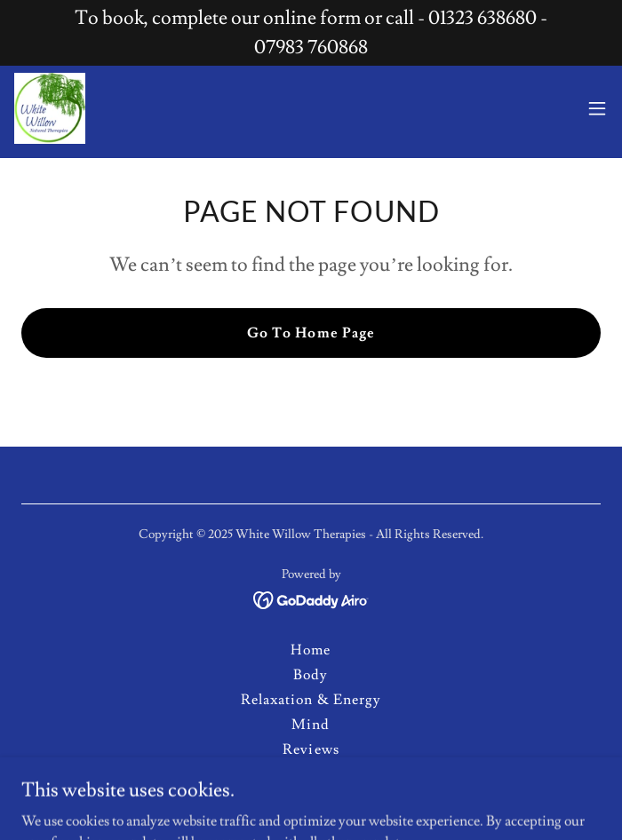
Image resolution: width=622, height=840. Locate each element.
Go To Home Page (311, 333)
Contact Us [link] (311, 774)
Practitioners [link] (311, 799)
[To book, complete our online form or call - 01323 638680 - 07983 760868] (311, 33)
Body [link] (311, 675)
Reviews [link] (311, 749)
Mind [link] (311, 725)
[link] (50, 108)
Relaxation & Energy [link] (311, 700)
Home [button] (311, 650)
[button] (597, 108)
